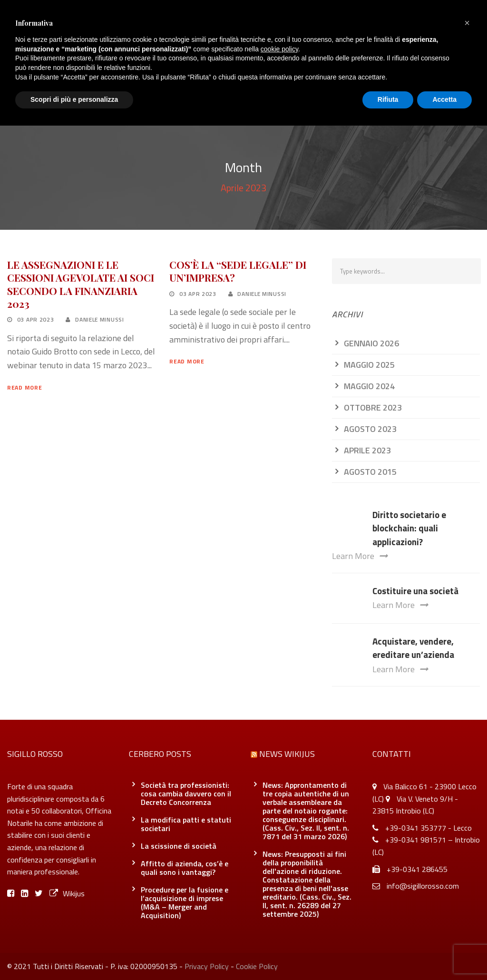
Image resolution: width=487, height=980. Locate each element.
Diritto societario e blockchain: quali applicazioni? (409, 528)
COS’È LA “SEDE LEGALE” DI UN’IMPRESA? (238, 271)
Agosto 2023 (370, 429)
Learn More (360, 556)
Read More (24, 387)
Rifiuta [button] (388, 99)
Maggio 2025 (369, 365)
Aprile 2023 (367, 450)
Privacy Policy (207, 966)
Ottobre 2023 (373, 407)
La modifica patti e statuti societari (186, 824)
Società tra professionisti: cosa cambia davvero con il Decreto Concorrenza (186, 794)
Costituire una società (415, 591)
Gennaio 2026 (371, 343)
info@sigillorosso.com (423, 886)
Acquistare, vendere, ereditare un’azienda (413, 648)
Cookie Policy (257, 966)
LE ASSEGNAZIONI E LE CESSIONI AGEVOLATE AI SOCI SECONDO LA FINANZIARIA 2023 (81, 284)
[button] (467, 23)
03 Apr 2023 (36, 319)
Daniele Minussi (100, 319)
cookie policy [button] (279, 49)
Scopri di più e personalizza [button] (74, 99)
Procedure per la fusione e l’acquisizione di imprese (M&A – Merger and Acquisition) (185, 902)
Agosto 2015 (370, 472)
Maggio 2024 (369, 386)
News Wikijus (287, 754)
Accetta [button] (444, 99)
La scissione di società (179, 846)
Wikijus (67, 893)
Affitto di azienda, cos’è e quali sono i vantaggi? (185, 868)
